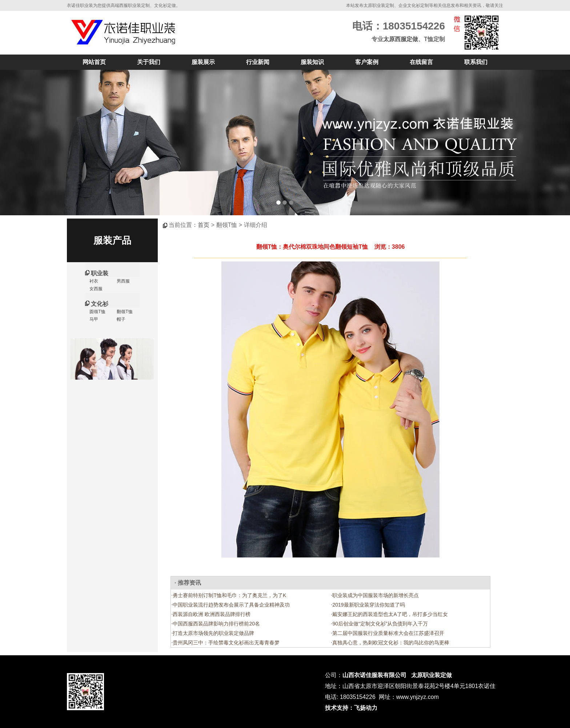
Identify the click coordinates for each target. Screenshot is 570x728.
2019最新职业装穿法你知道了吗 (368, 605)
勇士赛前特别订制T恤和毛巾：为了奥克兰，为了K (229, 595)
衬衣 (93, 281)
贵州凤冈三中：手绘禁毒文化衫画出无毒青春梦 (226, 643)
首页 (204, 225)
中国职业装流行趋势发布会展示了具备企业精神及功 (231, 605)
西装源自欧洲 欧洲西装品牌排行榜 (212, 614)
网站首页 (94, 62)
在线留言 (421, 62)
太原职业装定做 (431, 675)
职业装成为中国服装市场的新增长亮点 (376, 595)
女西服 (95, 289)
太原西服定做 (401, 39)
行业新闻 (258, 62)
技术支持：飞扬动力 (351, 708)
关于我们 (149, 62)
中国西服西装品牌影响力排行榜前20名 (216, 624)
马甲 (93, 319)
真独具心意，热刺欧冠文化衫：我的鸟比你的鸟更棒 (391, 643)
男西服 (123, 281)
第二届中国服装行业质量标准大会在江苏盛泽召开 (388, 633)
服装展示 (203, 62)
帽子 (121, 319)
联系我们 (476, 62)
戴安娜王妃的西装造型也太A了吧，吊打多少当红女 (390, 614)
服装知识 (312, 62)
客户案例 (367, 62)
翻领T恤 (124, 312)
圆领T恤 (97, 312)
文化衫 (100, 304)
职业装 (100, 273)
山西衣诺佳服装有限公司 (374, 675)
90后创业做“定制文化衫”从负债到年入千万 (380, 624)
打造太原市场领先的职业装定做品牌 (213, 633)
